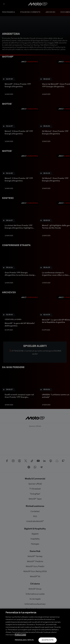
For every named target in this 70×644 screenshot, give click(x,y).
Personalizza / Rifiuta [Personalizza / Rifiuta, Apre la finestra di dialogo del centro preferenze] (24, 640)
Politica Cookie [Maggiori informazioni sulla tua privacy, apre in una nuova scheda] (20, 635)
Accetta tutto (48, 640)
